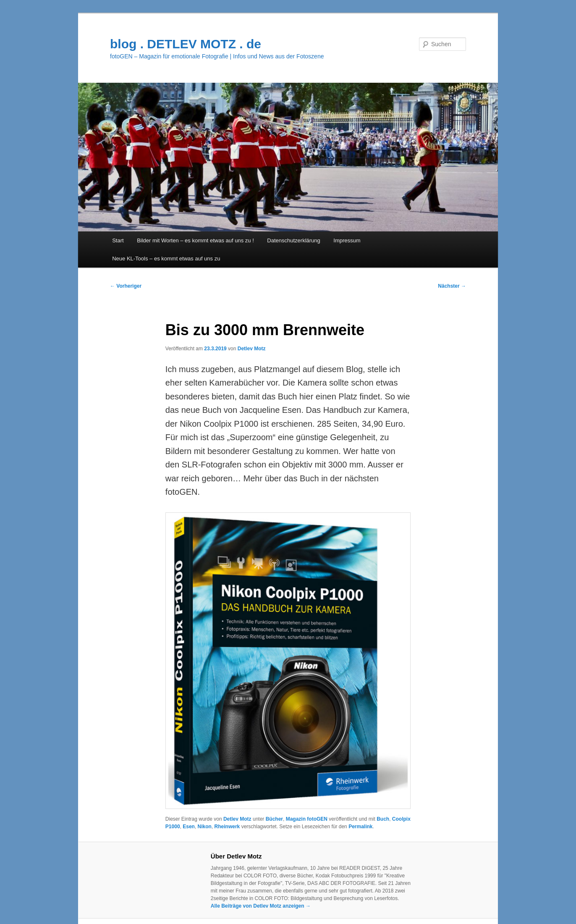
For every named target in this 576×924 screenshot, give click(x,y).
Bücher (274, 819)
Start (118, 240)
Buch (383, 819)
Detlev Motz (252, 349)
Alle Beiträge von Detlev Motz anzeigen (261, 906)
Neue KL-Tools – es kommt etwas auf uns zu (166, 259)
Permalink (360, 827)
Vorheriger (126, 286)
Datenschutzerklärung (293, 240)
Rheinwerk (227, 827)
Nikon (205, 827)
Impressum (347, 240)
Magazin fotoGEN (307, 819)
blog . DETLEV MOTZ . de (186, 44)
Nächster (452, 286)
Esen (189, 827)
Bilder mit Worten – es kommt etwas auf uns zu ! (195, 240)
